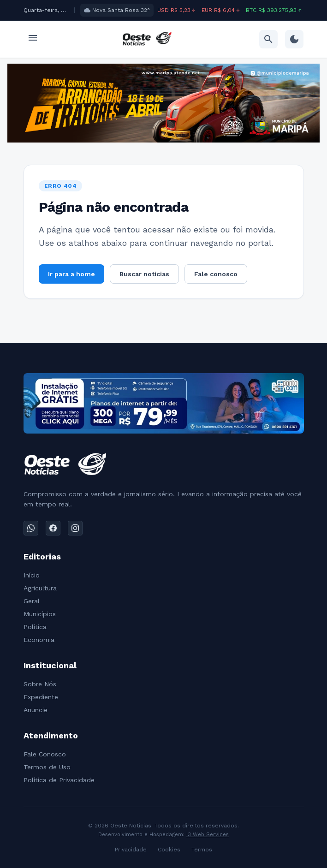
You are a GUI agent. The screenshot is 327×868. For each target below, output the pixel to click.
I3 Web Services (208, 835)
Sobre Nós (40, 684)
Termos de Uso (47, 767)
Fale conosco (216, 274)
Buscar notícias (144, 274)
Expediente (41, 697)
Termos (202, 850)
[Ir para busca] (268, 39)
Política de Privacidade (59, 780)
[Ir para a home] (147, 39)
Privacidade (131, 850)
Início (32, 575)
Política (35, 627)
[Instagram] (75, 528)
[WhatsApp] (31, 528)
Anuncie (36, 710)
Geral (32, 601)
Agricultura (40, 588)
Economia (39, 640)
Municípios (40, 614)
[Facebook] (53, 528)
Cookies (169, 850)
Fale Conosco (45, 754)
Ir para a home (71, 274)
